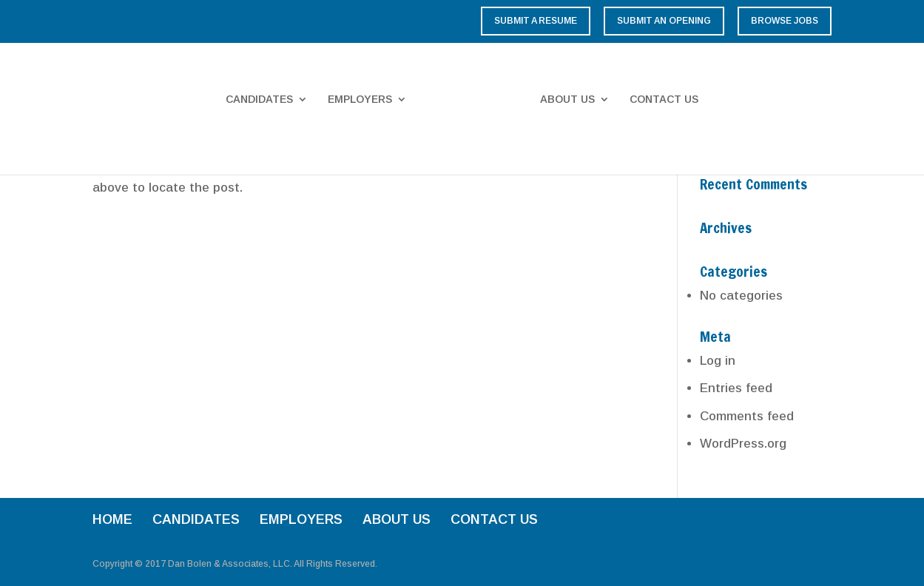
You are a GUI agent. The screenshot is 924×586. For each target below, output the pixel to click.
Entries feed (736, 388)
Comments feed (747, 416)
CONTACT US (664, 100)
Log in (718, 361)
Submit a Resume (536, 21)
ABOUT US (567, 100)
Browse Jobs (785, 21)
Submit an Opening (664, 21)
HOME (112, 519)
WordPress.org (743, 444)
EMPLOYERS (360, 100)
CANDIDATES (259, 100)
